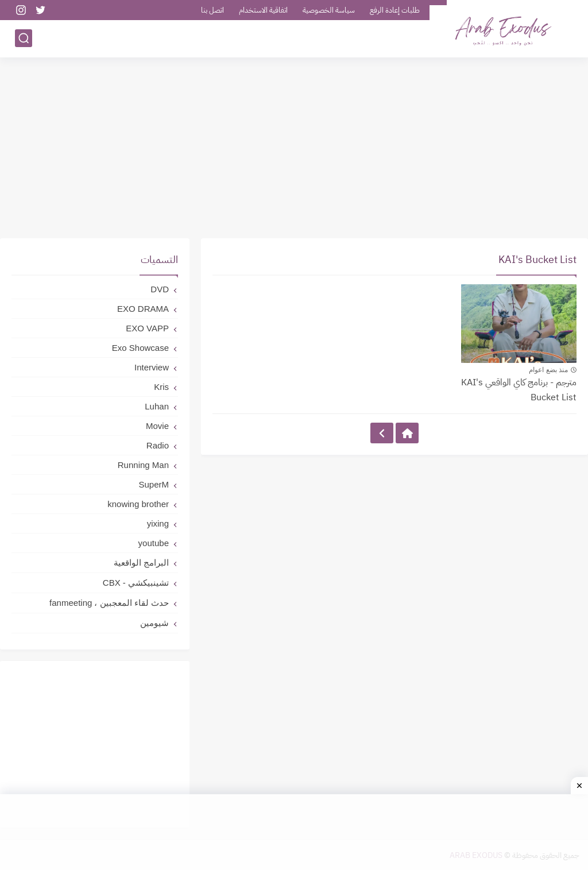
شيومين (154, 623)
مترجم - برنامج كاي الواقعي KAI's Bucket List (519, 390)
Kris (161, 387)
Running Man (143, 465)
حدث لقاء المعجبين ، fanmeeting (109, 603)
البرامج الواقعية (141, 562)
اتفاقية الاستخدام (263, 10)
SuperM (154, 484)
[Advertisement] (294, 149)
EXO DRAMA (143, 309)
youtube (154, 543)
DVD (160, 289)
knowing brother (138, 504)
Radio (158, 445)
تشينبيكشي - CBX (136, 583)
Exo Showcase (140, 348)
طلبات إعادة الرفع (395, 10)
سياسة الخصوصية (329, 10)
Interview (152, 367)
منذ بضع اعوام (548, 370)
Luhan (157, 406)
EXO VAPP (147, 328)
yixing (158, 523)
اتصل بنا (212, 10)
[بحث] (24, 38)
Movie (157, 426)
